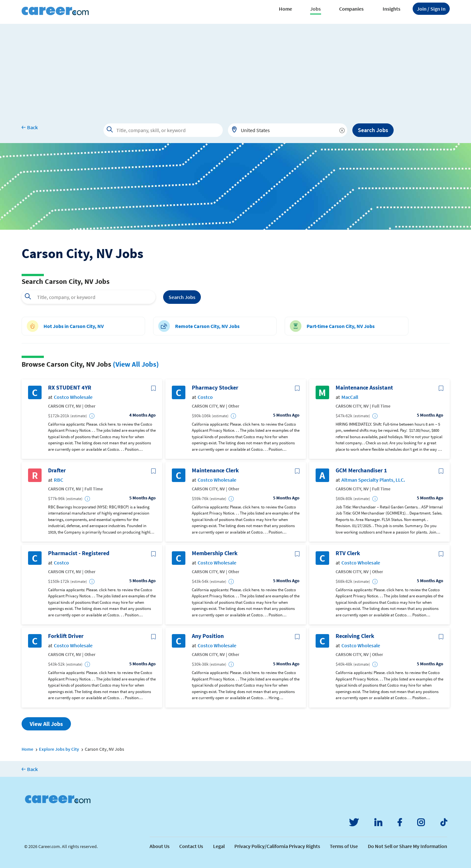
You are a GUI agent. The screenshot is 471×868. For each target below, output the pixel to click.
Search (182, 297)
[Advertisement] (236, 69)
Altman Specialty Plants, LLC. (373, 480)
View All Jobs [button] (46, 724)
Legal (219, 846)
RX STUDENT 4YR (70, 388)
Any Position (208, 636)
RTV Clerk (348, 553)
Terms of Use (344, 846)
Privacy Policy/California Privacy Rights (277, 846)
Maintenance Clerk (215, 470)
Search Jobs (373, 130)
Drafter (57, 470)
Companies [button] (351, 9)
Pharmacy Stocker (215, 388)
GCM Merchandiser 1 (361, 470)
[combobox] (288, 130)
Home (285, 9)
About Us (160, 846)
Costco (205, 397)
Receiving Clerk (355, 636)
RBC (59, 480)
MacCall (350, 397)
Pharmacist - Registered (79, 553)
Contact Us (191, 846)
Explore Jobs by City (59, 749)
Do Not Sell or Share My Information (407, 846)
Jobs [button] (315, 9)
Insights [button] (392, 9)
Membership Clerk (215, 553)
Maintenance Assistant (364, 388)
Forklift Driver (66, 636)
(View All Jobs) (136, 364)
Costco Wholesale (73, 397)
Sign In (431, 9)
